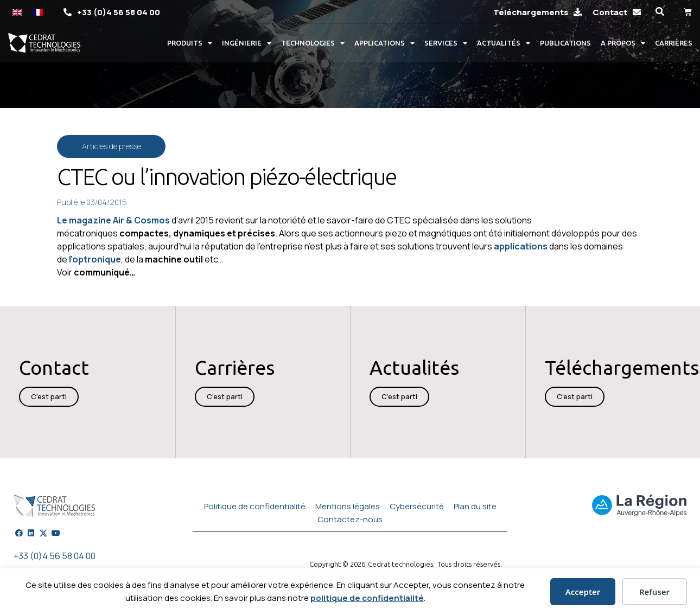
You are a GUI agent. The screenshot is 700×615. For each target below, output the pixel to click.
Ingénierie (247, 43)
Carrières (674, 43)
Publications (565, 43)
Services (446, 43)
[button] (660, 12)
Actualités (504, 43)
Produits (190, 43)
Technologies (313, 43)
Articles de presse (112, 146)
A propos (623, 43)
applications (521, 246)
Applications (384, 43)
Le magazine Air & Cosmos (114, 220)
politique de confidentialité (367, 598)
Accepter (583, 592)
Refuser (654, 592)
